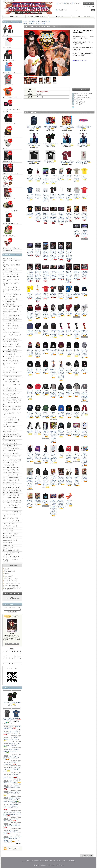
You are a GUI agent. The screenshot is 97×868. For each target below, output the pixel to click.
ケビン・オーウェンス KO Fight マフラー (38, 429)
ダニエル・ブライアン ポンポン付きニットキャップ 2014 (46, 312)
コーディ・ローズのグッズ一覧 (11, 339)
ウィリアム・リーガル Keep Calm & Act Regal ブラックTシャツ (12, 814)
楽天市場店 (72, 861)
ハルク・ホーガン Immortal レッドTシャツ (46, 292)
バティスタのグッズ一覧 (10, 432)
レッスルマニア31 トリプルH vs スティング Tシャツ (12, 787)
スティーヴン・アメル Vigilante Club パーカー (69, 429)
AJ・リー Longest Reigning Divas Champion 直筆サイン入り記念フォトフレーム (61, 215)
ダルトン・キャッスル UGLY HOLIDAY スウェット (61, 430)
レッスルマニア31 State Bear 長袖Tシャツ (46, 389)
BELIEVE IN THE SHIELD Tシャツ (34, 157)
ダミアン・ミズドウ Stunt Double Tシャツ (30, 175)
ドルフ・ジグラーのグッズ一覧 (11, 420)
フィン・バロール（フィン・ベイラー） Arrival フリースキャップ (30, 391)
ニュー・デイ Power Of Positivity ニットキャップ (69, 411)
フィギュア (8, 30)
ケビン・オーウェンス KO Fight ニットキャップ (77, 412)
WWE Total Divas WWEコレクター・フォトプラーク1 (84, 271)
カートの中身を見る (12, 593)
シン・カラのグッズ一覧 (10, 388)
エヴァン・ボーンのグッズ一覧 (11, 307)
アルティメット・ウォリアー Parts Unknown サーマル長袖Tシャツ (53, 330)
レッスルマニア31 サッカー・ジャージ (69, 174)
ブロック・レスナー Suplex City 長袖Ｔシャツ (53, 412)
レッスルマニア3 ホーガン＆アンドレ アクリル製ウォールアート (69, 213)
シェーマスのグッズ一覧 (10, 370)
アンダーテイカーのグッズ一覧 (11, 287)
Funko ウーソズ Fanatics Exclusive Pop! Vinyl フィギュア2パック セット (61, 501)
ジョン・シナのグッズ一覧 (10, 379)
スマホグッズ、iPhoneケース (11, 218)
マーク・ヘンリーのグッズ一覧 (11, 505)
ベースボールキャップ (9, 119)
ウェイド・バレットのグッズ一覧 (12, 294)
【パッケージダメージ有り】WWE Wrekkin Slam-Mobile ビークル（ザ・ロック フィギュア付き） (30, 479)
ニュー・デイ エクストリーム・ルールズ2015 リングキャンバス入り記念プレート (30, 273)
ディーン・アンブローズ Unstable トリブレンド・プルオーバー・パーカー (84, 350)
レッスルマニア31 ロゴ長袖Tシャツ (38, 389)
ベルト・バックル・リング (10, 206)
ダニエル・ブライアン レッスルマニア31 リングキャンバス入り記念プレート (46, 251)
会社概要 (7, 569)
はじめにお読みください (11, 578)
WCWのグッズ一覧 (8, 528)
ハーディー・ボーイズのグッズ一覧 (12, 437)
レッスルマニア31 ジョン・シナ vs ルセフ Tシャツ (12, 794)
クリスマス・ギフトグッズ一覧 (11, 243)
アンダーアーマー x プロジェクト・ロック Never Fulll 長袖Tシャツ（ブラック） (46, 454)
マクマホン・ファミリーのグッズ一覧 (12, 508)
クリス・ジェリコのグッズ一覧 (11, 318)
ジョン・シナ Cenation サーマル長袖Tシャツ (30, 329)
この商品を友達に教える (81, 96)
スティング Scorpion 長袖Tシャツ (84, 310)
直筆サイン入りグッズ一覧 (10, 269)
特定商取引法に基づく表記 (41, 861)
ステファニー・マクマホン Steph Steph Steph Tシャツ (67, 157)
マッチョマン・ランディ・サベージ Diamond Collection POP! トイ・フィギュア (53, 477)
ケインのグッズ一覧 (8, 323)
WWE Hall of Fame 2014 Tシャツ (16, 715)
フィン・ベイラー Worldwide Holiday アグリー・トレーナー (77, 453)
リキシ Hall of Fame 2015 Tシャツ (30, 212)
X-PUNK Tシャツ (50, 156)
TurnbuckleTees (7, 538)
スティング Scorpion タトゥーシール (38, 193)
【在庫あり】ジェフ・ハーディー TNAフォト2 (83, 140)
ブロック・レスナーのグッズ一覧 (12, 460)
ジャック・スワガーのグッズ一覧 (12, 377)
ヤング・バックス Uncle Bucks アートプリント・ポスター (12, 832)
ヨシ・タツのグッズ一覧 (10, 482)
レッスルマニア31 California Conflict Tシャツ (77, 175)
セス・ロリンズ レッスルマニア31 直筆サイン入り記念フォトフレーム (53, 272)
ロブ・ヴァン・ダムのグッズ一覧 (12, 503)
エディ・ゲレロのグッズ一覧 (11, 309)
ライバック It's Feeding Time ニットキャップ (61, 411)
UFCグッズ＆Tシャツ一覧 (10, 526)
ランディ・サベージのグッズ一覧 (12, 490)
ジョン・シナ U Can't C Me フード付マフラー (84, 329)
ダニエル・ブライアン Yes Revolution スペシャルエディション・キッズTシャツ (12, 800)
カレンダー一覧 (46, 21)
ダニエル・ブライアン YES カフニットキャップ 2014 (38, 312)
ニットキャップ (8, 131)
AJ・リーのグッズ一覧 (9, 302)
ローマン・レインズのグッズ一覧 (12, 500)
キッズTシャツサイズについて (12, 583)
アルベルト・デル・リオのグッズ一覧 (12, 284)
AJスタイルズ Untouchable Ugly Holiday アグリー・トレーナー (69, 453)
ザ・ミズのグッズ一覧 (9, 354)
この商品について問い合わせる (82, 98)
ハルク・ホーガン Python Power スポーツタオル (11, 739)
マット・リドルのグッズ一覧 (11, 478)
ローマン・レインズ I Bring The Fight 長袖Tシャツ (30, 412)
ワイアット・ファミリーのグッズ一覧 (12, 515)
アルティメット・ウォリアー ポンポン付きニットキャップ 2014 (38, 350)
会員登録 (68, 3)
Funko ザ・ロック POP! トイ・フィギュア (38, 499)
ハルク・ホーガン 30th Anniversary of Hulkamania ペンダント (38, 294)
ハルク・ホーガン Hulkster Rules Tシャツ (30, 292)
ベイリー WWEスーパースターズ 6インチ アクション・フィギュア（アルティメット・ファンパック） (53, 433)
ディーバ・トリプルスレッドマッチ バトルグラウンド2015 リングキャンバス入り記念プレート (69, 273)
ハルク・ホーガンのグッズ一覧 (11, 434)
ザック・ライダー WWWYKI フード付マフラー (69, 500)
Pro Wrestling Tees (8, 543)
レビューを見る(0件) (80, 102)
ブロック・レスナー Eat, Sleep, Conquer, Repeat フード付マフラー (77, 331)
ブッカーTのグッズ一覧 (9, 451)
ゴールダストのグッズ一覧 (10, 342)
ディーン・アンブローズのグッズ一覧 (12, 414)
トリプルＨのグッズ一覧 (10, 417)
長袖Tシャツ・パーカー (9, 55)
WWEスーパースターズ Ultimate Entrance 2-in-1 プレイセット (77, 430)
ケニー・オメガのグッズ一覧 (11, 326)
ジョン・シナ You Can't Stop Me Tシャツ (12, 698)
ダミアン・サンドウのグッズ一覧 (12, 407)
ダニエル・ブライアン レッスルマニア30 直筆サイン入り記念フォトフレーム (46, 214)
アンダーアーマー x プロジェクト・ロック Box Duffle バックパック (34, 123)
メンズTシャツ (8, 43)
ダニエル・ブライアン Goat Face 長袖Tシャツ (61, 292)
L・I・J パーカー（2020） (61, 451)
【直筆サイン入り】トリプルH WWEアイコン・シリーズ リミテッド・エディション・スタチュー (61, 371)
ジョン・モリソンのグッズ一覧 (11, 382)
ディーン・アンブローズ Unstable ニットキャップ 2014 (69, 349)
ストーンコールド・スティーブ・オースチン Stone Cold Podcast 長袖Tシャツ (84, 392)
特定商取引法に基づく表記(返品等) (83, 94)
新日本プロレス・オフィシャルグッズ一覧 (12, 560)
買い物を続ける (78, 100)
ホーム (14, 17)
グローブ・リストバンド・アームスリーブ (12, 106)
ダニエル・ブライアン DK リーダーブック (61, 174)
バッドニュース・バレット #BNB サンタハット (38, 175)
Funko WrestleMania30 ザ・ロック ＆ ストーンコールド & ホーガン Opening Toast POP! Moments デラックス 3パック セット (53, 504)
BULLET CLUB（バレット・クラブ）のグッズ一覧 (12, 554)
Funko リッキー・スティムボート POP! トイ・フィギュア (30, 500)
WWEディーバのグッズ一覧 (10, 518)
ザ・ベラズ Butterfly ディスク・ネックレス (61, 193)
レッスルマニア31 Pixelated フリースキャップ (69, 367)
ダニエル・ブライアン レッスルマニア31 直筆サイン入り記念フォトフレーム (46, 273)
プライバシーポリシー (56, 861)
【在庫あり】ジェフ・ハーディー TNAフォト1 (67, 140)
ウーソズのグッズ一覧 (9, 297)
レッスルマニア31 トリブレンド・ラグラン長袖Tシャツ (53, 391)
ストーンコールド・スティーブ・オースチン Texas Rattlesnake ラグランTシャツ (12, 807)
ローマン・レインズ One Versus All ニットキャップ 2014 (77, 349)
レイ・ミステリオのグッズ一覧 (11, 498)
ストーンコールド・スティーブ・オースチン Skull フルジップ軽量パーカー (38, 477)
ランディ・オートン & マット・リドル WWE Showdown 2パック (67, 123)
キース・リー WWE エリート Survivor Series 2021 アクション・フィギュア (77, 477)
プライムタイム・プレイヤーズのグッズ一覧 (12, 457)
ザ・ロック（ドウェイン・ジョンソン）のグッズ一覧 (12, 357)
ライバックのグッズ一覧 (10, 485)
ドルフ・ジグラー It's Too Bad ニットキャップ (84, 367)
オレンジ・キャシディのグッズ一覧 (12, 312)
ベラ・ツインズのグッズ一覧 (11, 470)
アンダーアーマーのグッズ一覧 (11, 557)
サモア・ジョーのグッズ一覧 (11, 361)
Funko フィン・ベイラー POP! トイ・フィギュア (84, 475)
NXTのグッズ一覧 (8, 531)
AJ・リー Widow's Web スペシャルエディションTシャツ (7, 716)
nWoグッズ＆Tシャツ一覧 (10, 523)
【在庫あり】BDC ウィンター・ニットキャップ (46, 367)
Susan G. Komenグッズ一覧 (10, 540)
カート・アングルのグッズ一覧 (11, 316)
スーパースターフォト (9, 193)
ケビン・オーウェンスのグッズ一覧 (12, 329)
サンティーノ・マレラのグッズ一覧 (12, 364)
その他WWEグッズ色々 (9, 231)
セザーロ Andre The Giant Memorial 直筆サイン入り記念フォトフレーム (53, 214)
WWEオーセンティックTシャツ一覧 (12, 262)
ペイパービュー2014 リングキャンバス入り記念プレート (38, 250)
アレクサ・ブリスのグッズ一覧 (11, 277)
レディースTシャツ (8, 80)
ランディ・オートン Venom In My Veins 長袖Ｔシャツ (46, 412)
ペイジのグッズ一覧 (8, 465)
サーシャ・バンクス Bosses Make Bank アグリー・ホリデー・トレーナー (38, 454)
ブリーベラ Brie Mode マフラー (84, 410)
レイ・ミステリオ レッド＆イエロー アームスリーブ (12, 733)
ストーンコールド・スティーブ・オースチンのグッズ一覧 (12, 394)
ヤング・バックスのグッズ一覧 (11, 480)
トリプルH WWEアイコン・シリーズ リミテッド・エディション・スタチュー (53, 369)
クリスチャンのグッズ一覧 (10, 321)
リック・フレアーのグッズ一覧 (11, 495)
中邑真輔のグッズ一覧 (9, 427)
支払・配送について (37, 17)
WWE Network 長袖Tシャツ (77, 292)
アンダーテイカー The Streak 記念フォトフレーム (77, 230)
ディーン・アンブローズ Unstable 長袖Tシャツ (53, 311)
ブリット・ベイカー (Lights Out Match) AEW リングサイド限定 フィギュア (61, 477)
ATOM (16, 849)
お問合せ (83, 17)
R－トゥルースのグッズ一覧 (11, 274)
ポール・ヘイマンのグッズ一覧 (11, 472)
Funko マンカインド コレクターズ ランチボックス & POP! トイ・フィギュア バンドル (69, 477)
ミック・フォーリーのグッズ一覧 (12, 512)
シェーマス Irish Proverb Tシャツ (53, 292)
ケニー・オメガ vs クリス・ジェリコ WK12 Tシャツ (12, 826)
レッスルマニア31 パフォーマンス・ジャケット (69, 390)
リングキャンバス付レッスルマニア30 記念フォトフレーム (84, 231)
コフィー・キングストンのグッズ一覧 (12, 336)
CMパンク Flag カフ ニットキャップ (46, 499)
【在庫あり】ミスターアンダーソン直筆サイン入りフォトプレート (38, 214)
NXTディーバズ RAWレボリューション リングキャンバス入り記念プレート (77, 272)
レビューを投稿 (78, 104)
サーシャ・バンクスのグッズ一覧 (12, 347)
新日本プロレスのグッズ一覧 (11, 550)
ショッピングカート (89, 3)
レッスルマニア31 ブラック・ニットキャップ (38, 367)
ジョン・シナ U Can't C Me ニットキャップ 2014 (61, 348)
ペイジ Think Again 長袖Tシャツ (38, 328)
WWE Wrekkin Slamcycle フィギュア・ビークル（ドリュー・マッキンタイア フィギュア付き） (84, 456)
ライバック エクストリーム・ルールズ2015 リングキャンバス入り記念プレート (61, 251)
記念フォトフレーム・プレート (11, 169)
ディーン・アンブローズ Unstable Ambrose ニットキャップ (30, 368)
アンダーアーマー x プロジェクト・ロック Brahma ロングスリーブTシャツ (30, 454)
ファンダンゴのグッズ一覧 (10, 446)
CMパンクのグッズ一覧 (9, 367)
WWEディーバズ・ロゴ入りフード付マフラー (61, 329)
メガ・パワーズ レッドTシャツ (84, 193)
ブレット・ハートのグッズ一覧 (11, 453)
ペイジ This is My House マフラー (30, 428)
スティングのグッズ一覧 (10, 391)
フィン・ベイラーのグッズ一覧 (11, 448)
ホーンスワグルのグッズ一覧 (11, 475)
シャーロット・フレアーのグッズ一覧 (12, 373)
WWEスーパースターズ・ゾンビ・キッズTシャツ (12, 745)
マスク (8, 144)
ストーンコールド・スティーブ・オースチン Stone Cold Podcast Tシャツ (12, 776)
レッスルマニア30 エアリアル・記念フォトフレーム (30, 249)
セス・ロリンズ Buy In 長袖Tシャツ (77, 310)
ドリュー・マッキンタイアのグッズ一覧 (12, 423)
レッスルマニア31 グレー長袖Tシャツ (77, 193)
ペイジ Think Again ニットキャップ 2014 (46, 348)
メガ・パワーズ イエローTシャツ (84, 174)
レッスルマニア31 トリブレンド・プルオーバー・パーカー (61, 391)
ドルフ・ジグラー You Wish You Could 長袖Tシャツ (69, 292)
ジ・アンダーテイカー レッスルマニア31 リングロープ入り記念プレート (61, 272)
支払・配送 (30, 861)
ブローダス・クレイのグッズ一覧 (12, 462)
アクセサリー (8, 181)
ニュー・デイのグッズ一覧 (10, 429)
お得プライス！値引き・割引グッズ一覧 (12, 266)
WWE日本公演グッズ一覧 (10, 258)
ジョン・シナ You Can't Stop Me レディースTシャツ (53, 194)
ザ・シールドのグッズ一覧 (10, 352)
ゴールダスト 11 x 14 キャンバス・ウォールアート (77, 213)
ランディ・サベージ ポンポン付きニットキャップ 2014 (11, 758)
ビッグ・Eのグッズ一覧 (9, 441)
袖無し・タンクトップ (9, 67)
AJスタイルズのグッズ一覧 (10, 299)
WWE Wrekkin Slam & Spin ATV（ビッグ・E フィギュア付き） (50, 123)
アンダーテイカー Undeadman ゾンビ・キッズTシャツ (12, 751)
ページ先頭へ (87, 856)
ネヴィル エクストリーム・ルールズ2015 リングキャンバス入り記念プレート (38, 273)
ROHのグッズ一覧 (8, 545)
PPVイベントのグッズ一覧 (10, 272)
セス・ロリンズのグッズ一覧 (11, 397)
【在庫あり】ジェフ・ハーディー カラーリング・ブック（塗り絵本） (46, 176)
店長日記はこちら (12, 644)
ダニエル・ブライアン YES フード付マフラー (69, 329)
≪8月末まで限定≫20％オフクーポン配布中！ (13, 589)
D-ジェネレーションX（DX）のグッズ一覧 (12, 410)
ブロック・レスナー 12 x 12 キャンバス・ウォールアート (84, 213)
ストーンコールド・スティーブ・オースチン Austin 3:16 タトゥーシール (46, 195)
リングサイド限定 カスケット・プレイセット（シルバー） (46, 430)
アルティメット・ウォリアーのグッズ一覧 (12, 280)
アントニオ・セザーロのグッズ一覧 (12, 291)
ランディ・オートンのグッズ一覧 (12, 488)
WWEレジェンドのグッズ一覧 (11, 521)
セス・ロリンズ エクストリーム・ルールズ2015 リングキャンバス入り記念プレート (53, 251)
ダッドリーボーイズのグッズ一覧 (12, 400)
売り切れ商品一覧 (8, 251)
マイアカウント (78, 3)
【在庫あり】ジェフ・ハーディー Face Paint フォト (34, 140)
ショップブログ (60, 17)
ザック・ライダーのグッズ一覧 (11, 349)
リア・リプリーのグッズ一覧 (11, 493)
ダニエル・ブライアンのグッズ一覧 (12, 403)
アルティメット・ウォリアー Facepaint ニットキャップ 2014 (30, 312)
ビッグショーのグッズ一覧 (10, 443)
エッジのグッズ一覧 (8, 304)
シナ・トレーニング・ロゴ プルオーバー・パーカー (46, 330)
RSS (10, 849)
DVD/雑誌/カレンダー (9, 156)
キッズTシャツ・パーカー (10, 92)
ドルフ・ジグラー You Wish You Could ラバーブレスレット (83, 123)
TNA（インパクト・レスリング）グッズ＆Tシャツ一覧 (12, 534)
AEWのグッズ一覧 (8, 548)
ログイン (61, 3)
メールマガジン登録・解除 (11, 586)
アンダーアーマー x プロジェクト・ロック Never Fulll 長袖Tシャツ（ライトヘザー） (53, 454)
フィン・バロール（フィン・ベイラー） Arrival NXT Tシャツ (12, 769)
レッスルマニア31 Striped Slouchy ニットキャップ (77, 368)
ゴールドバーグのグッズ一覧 (11, 344)
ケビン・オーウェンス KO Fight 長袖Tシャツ (38, 411)
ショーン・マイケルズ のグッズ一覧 (12, 385)
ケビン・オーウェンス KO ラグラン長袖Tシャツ (77, 390)
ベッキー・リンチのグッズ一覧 (11, 468)
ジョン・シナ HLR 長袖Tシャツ (69, 310)
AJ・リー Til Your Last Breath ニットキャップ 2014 (53, 348)
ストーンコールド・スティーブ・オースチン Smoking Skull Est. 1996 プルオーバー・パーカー (46, 478)
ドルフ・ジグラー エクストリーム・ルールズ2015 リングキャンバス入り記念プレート (69, 252)
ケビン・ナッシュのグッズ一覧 (11, 332)
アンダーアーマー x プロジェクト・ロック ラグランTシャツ (84, 430)
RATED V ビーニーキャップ (84, 291)
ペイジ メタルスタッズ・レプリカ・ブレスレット (69, 194)
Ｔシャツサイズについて (11, 581)
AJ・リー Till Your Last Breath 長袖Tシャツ (61, 310)
